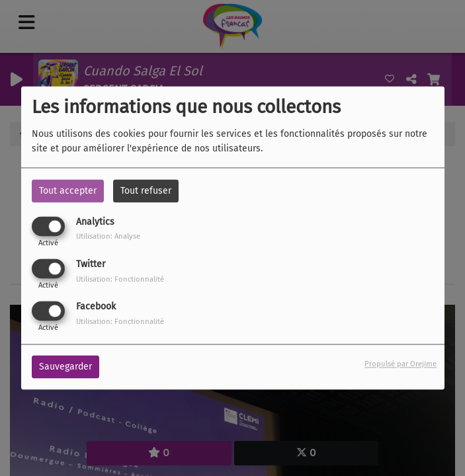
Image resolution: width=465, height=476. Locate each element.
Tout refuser (146, 191)
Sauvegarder (65, 367)
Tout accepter (68, 191)
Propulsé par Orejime (401, 365)
